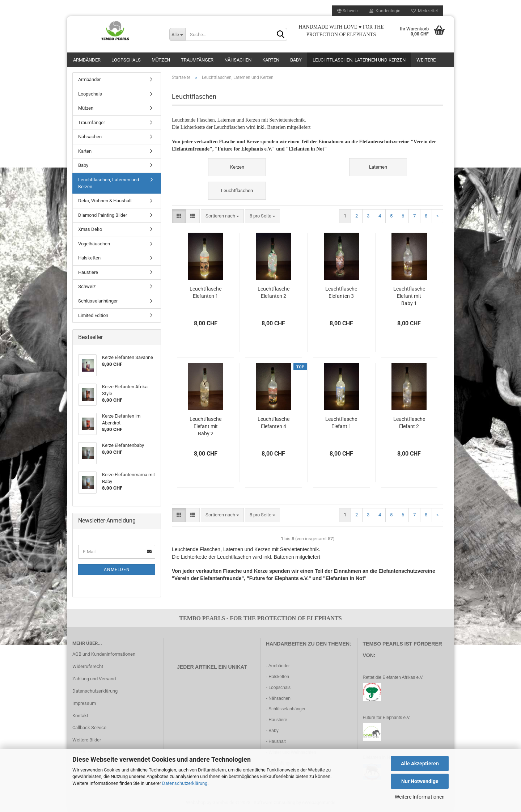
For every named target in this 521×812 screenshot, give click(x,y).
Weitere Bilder (87, 740)
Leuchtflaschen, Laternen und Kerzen (359, 60)
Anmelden (117, 570)
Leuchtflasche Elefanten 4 (274, 423)
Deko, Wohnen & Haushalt (105, 201)
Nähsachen (238, 60)
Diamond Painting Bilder (103, 215)
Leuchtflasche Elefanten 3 (341, 292)
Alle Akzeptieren (420, 764)
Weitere (426, 60)
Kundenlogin (385, 11)
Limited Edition (93, 315)
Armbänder (87, 60)
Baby (296, 60)
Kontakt (80, 716)
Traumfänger (197, 60)
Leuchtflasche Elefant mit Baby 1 (409, 296)
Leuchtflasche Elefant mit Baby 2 (206, 426)
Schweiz (87, 286)
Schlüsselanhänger (98, 301)
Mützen (161, 60)
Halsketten (89, 258)
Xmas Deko (90, 229)
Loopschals (126, 60)
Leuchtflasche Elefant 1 (341, 423)
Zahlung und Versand (94, 679)
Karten (271, 60)
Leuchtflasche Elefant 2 (409, 423)
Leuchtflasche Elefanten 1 (206, 292)
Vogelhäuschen (94, 244)
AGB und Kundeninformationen (104, 654)
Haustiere (88, 272)
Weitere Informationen (420, 797)
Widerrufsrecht (88, 666)
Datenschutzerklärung (185, 783)
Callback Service (89, 728)
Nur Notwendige (420, 781)
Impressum (84, 703)
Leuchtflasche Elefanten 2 (274, 292)
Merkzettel (425, 11)
